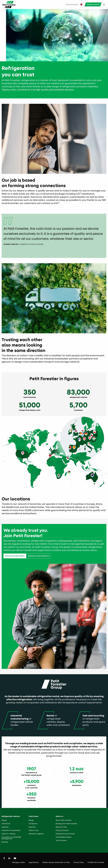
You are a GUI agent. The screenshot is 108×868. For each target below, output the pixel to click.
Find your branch (62, 830)
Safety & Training (8, 834)
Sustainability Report (64, 837)
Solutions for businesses (11, 830)
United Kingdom (74, 4)
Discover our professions (38, 556)
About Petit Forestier (64, 820)
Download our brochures (65, 834)
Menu (104, 4)
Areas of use (34, 830)
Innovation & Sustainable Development (11, 838)
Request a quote (93, 4)
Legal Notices (34, 862)
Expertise (5, 827)
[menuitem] (74, 5)
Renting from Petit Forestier (66, 824)
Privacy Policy (79, 862)
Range (4, 820)
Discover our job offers (15, 556)
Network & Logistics (36, 834)
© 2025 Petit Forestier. (96, 862)
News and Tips (61, 827)
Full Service (6, 824)
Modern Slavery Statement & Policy (56, 862)
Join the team (61, 840)
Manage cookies (19, 862)
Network (5, 842)
